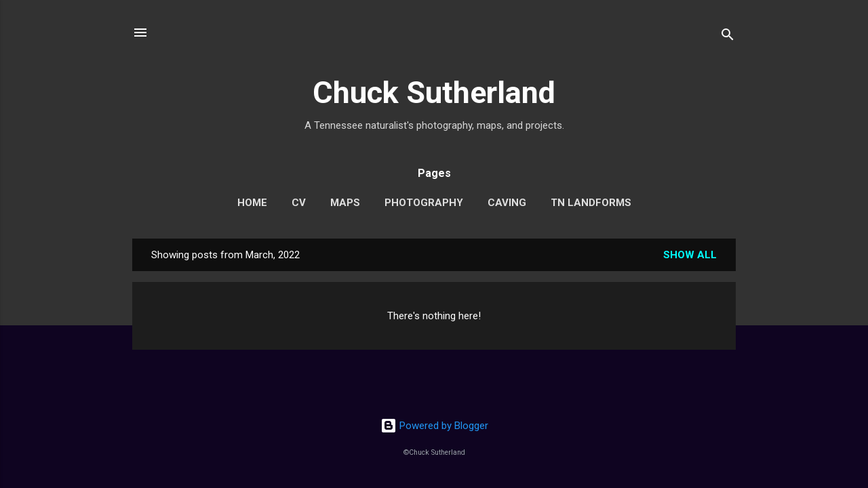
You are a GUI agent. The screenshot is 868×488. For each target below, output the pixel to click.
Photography (424, 203)
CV (299, 203)
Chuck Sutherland (434, 93)
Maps (345, 203)
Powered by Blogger (434, 426)
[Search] (728, 37)
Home (252, 203)
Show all (690, 255)
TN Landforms (591, 203)
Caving (507, 203)
